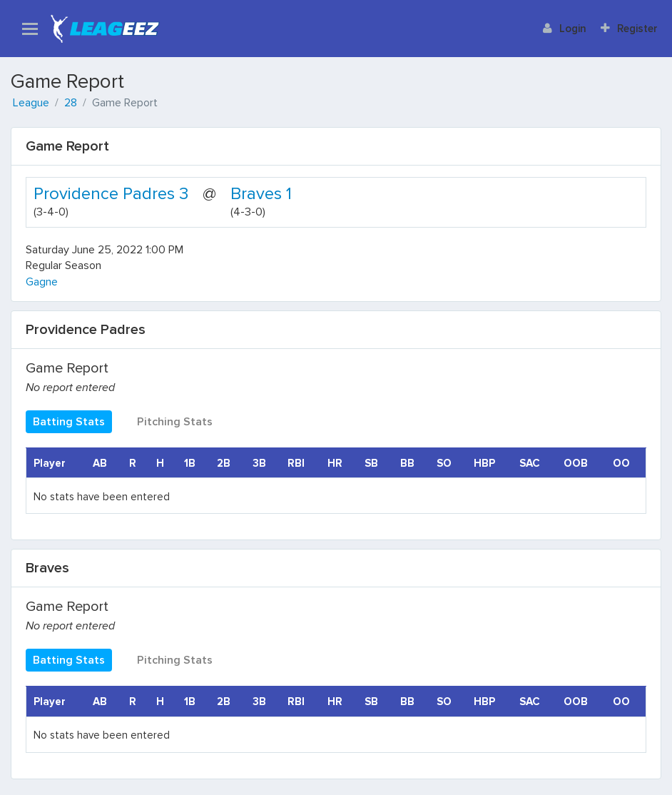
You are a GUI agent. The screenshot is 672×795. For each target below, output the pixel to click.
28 (71, 103)
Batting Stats (69, 422)
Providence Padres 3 (111, 194)
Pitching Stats (175, 422)
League (31, 103)
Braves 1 (261, 194)
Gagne (42, 282)
